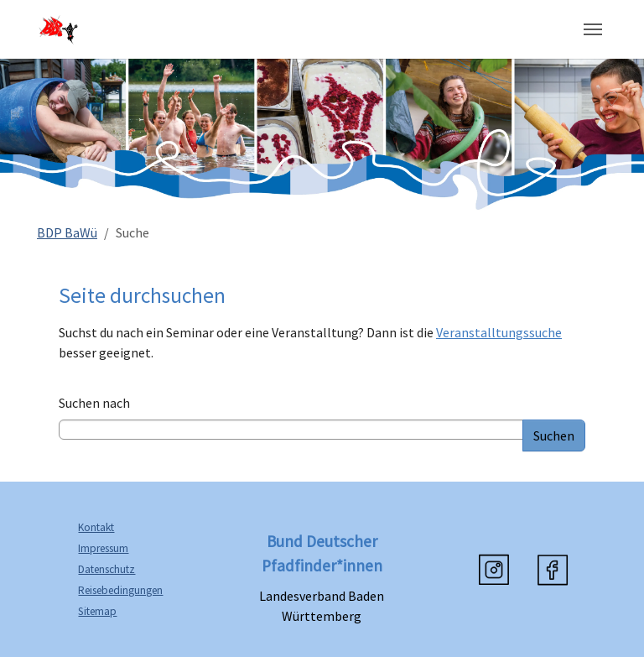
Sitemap (97, 611)
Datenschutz (106, 569)
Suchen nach (94, 403)
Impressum (103, 548)
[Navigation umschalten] (593, 29)
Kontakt (96, 527)
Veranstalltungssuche (499, 332)
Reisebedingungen (120, 590)
